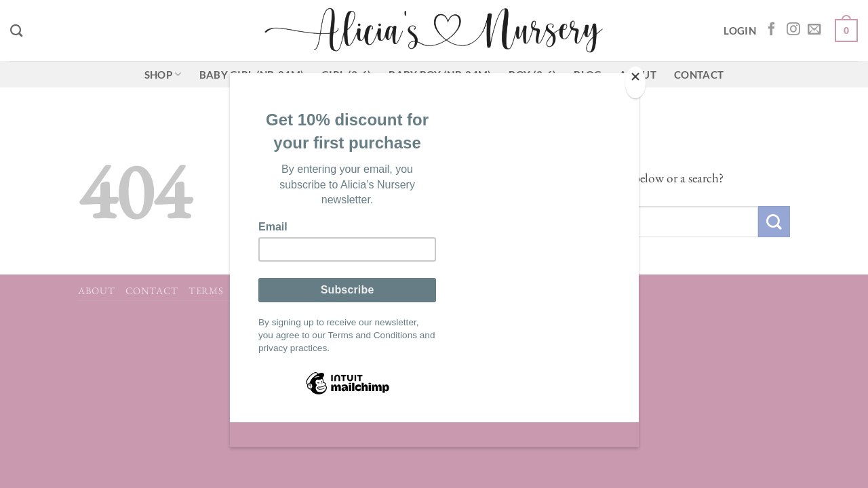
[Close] (635, 82)
